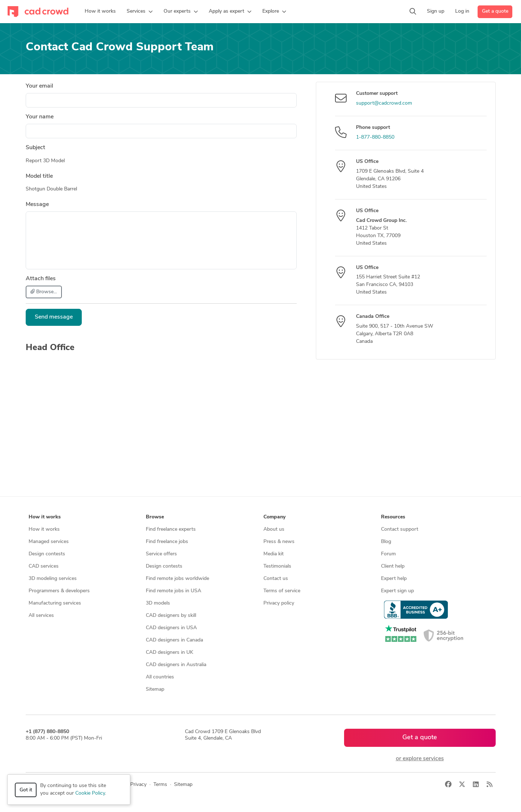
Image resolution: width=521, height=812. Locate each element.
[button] (140, 12)
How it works (44, 529)
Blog (386, 542)
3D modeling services (53, 579)
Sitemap (155, 689)
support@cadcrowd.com (384, 103)
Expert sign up (397, 591)
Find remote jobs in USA (173, 591)
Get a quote (495, 11)
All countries (160, 677)
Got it (26, 790)
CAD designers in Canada (174, 640)
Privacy (138, 785)
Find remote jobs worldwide (177, 579)
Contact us (276, 579)
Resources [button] (393, 517)
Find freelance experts (171, 529)
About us (274, 529)
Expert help (394, 579)
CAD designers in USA (171, 628)
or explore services (420, 759)
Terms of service (282, 591)
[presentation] (242, 323)
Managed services (49, 542)
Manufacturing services (55, 603)
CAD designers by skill (171, 616)
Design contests (47, 554)
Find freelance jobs (167, 542)
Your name (40, 117)
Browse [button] (155, 517)
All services (41, 616)
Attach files (41, 279)
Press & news (279, 542)
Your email (39, 86)
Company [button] (274, 517)
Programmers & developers (59, 591)
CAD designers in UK (170, 653)
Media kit (274, 554)
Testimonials (277, 566)
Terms (160, 785)
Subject (35, 148)
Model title (39, 176)
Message (37, 205)
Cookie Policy (90, 793)
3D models (158, 603)
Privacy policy (279, 603)
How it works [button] (45, 517)
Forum (388, 554)
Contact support (400, 529)
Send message (54, 317)
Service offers (161, 554)
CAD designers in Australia (176, 665)
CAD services (44, 566)
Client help (393, 566)
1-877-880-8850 (375, 137)
